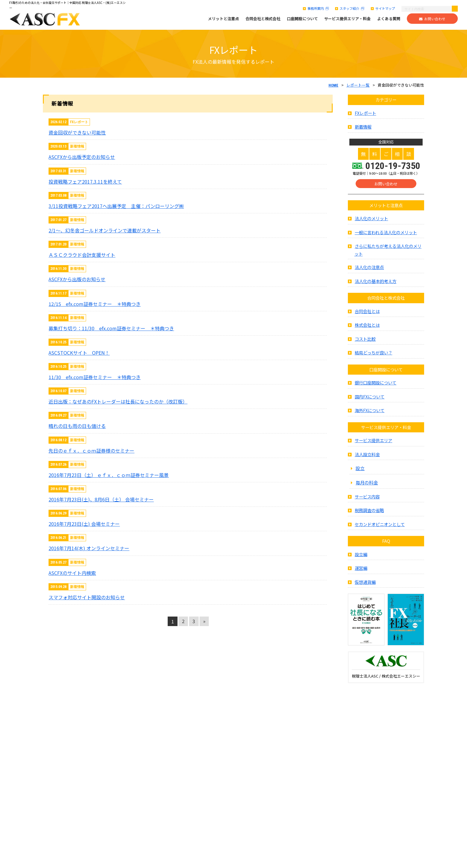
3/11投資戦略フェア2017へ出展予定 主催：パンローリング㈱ (116, 206)
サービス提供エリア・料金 (347, 19)
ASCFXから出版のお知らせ (77, 279)
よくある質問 (389, 19)
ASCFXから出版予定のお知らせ (82, 157)
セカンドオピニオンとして (380, 527)
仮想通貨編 (365, 585)
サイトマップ (383, 8)
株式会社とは (367, 328)
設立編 (361, 557)
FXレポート (365, 116)
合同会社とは (367, 314)
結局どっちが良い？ (373, 356)
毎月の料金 (367, 486)
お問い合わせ (432, 19)
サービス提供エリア (373, 444)
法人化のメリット (371, 222)
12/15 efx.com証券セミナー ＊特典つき (95, 304)
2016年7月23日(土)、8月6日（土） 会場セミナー (101, 499)
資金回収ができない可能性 (77, 132)
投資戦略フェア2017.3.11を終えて (85, 182)
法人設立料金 (367, 458)
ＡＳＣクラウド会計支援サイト (82, 255)
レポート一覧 (358, 85)
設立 (360, 472)
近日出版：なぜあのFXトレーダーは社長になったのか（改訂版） (118, 401)
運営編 (361, 571)
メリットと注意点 (223, 19)
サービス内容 (367, 500)
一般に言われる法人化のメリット (386, 236)
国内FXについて (370, 400)
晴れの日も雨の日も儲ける (77, 426)
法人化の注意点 (369, 271)
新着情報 (363, 130)
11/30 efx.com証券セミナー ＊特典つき (95, 377)
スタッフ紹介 (350, 8)
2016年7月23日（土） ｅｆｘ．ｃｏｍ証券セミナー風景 (109, 475)
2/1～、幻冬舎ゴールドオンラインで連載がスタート (105, 230)
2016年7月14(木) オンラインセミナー (89, 548)
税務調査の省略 (369, 514)
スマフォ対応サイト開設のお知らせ (87, 597)
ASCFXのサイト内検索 (72, 573)
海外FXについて (370, 414)
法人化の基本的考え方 (376, 284)
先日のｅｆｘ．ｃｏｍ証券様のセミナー (91, 451)
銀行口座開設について (376, 386)
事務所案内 (316, 8)
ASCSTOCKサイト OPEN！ (79, 353)
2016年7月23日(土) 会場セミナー (84, 524)
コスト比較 (365, 342)
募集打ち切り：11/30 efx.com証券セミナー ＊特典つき (111, 328)
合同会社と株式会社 (263, 19)
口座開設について (302, 19)
